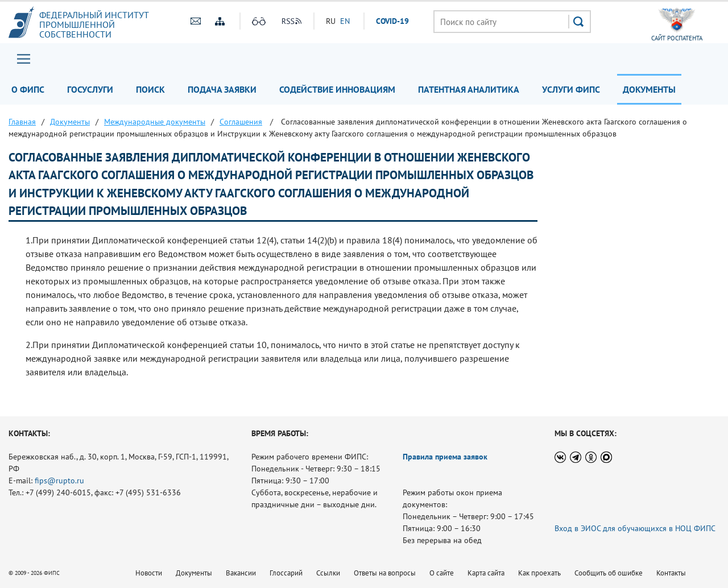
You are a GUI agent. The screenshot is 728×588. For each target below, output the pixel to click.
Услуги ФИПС (571, 89)
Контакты (671, 573)
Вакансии (241, 573)
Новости (149, 573)
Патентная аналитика (469, 89)
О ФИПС (28, 89)
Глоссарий (286, 573)
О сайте (442, 573)
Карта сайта (486, 573)
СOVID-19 (392, 21)
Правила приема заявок (445, 457)
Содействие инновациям (337, 89)
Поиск (150, 89)
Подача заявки (222, 89)
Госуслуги (90, 89)
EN (345, 21)
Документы (649, 89)
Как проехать (539, 573)
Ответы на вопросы (385, 573)
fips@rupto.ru (59, 481)
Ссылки (328, 573)
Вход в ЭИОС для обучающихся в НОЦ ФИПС (635, 528)
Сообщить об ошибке (609, 573)
